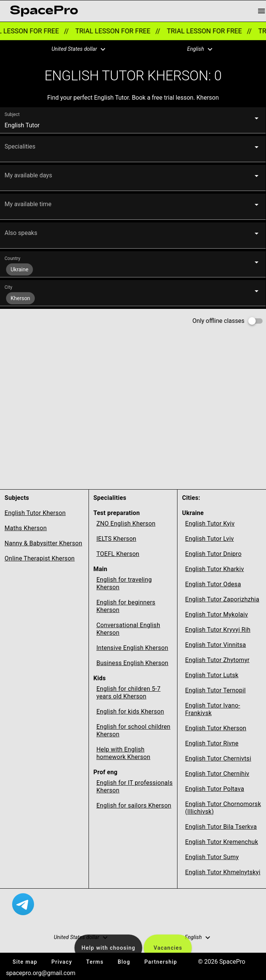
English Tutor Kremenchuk (222, 842)
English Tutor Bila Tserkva (221, 827)
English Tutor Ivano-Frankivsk (212, 709)
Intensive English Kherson (132, 648)
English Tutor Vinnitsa (215, 645)
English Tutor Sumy (212, 857)
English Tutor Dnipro (213, 554)
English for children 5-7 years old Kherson (129, 693)
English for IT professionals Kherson (135, 787)
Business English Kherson (132, 663)
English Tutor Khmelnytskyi (223, 872)
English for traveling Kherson (124, 583)
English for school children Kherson (134, 730)
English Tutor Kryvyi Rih (218, 630)
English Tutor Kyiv (210, 524)
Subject (12, 114)
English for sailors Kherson (134, 805)
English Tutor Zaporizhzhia (222, 599)
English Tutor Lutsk (212, 675)
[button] (74, 49)
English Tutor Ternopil (215, 690)
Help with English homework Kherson (124, 753)
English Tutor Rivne (212, 743)
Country (12, 258)
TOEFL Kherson (118, 554)
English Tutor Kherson (35, 513)
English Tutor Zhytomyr (217, 660)
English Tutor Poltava (215, 789)
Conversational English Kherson (128, 629)
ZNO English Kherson (126, 524)
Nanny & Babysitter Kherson (43, 543)
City (8, 287)
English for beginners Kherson (126, 606)
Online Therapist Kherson (40, 558)
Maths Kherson (26, 528)
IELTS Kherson (117, 539)
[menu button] (261, 11)
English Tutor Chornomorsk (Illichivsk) (223, 808)
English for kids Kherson (130, 712)
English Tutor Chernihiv (217, 774)
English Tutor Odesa (213, 584)
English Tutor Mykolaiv (216, 614)
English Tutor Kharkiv (214, 569)
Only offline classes (219, 321)
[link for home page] (44, 11)
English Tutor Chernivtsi (218, 758)
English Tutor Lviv (209, 539)
